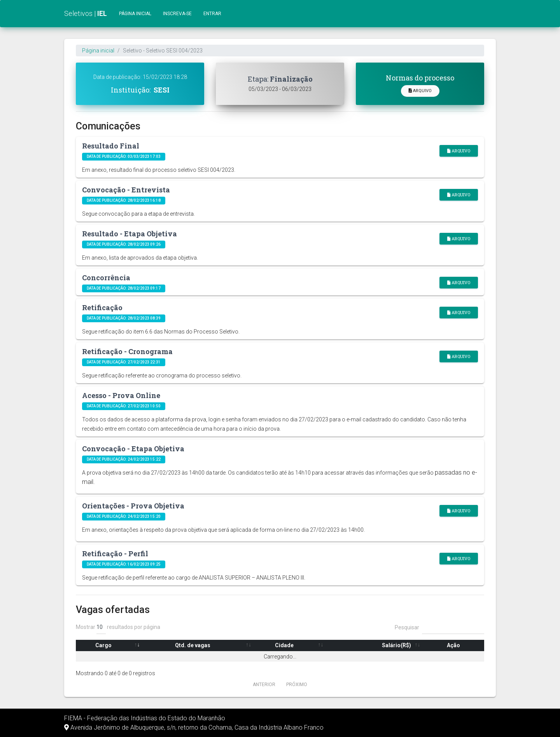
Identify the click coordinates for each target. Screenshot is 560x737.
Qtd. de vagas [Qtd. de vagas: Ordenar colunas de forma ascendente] (193, 645)
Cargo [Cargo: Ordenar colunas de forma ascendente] (103, 645)
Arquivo (420, 91)
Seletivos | (86, 13)
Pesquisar (439, 627)
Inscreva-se (177, 14)
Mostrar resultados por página (118, 627)
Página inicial (135, 14)
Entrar (212, 14)
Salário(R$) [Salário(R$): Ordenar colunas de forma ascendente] (396, 645)
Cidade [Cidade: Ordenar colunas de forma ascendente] (284, 645)
